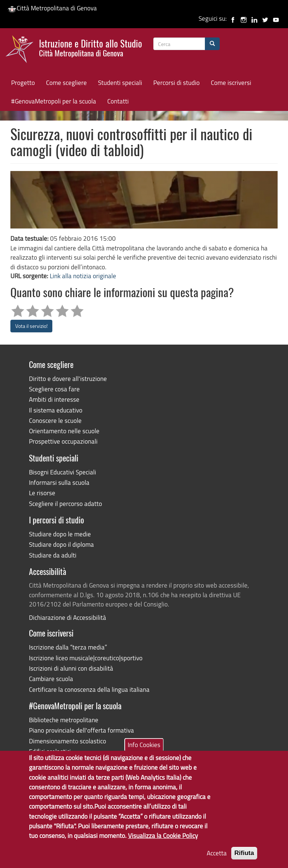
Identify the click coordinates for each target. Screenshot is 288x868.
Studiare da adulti (53, 555)
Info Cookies (144, 751)
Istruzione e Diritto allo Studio (91, 47)
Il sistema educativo (56, 410)
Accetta (217, 859)
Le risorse (42, 493)
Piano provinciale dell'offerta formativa (81, 730)
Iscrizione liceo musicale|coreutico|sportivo (86, 658)
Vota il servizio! (31, 326)
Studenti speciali (120, 83)
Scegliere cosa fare (54, 389)
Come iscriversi (231, 83)
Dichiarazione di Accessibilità (68, 617)
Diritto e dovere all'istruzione (68, 379)
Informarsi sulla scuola (59, 482)
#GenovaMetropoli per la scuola (54, 101)
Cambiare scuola (51, 679)
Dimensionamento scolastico (68, 741)
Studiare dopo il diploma (61, 544)
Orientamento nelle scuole (64, 431)
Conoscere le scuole (55, 420)
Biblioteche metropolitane (64, 720)
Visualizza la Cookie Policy (163, 842)
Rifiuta (244, 859)
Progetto (23, 83)
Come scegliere (66, 83)
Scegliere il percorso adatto (66, 504)
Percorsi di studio (176, 83)
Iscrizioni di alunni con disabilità (71, 668)
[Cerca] (212, 44)
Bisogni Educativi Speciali (63, 472)
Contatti (118, 101)
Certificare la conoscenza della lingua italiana (89, 689)
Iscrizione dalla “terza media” (68, 647)
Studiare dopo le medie (60, 534)
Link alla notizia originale (83, 276)
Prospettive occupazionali (63, 441)
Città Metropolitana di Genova (52, 8)
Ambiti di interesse (54, 399)
